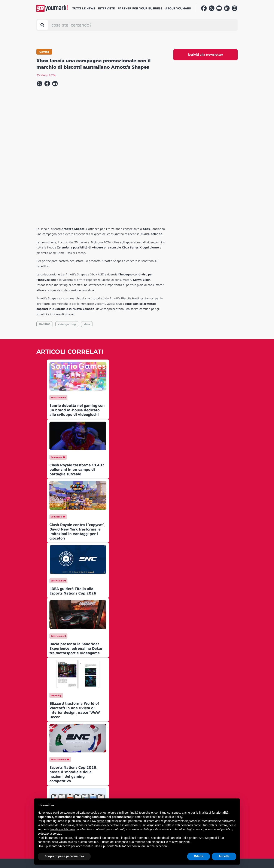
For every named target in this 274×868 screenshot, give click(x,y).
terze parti (104, 821)
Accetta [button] (224, 856)
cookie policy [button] (174, 817)
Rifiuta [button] (199, 856)
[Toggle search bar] (42, 25)
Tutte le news (84, 8)
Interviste (106, 8)
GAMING (45, 259)
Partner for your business (140, 8)
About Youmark (178, 8)
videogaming (67, 259)
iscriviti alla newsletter (205, 55)
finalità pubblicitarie (63, 829)
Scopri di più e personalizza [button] (64, 856)
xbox (87, 259)
